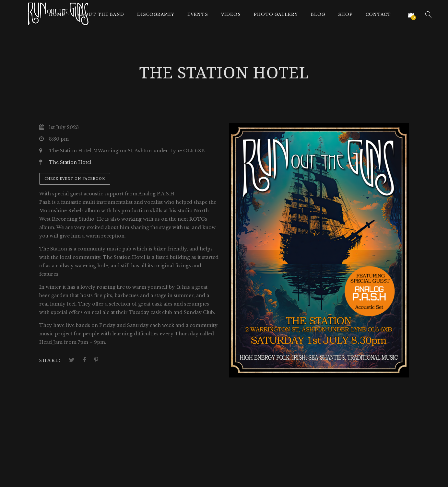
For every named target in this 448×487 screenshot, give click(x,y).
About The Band (101, 14)
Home (57, 14)
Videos (231, 14)
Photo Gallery (276, 14)
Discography (156, 14)
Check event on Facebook (75, 179)
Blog (318, 14)
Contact (378, 14)
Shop (345, 14)
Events (198, 14)
